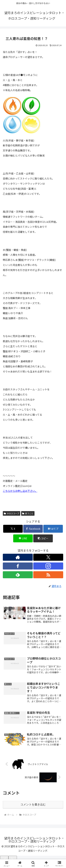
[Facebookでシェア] (33, 529)
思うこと (28, 513)
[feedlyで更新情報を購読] (18, 575)
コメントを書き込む (33, 804)
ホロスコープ (12, 513)
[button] (43, 538)
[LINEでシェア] (23, 538)
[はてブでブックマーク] (53, 529)
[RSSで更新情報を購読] (48, 575)
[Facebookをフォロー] (18, 566)
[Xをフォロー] (48, 557)
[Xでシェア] (13, 529)
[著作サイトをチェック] (18, 557)
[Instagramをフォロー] (48, 566)
